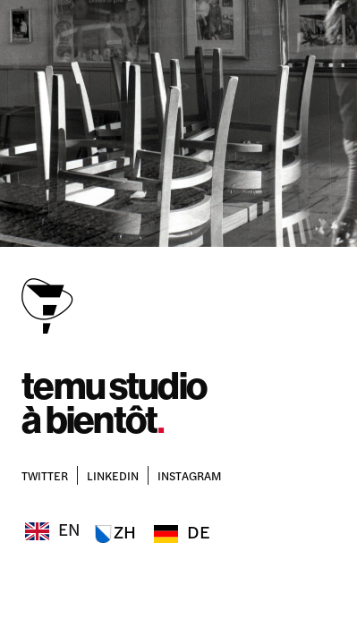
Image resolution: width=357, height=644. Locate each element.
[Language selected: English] (120, 528)
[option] (113, 533)
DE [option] (199, 531)
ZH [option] (125, 531)
